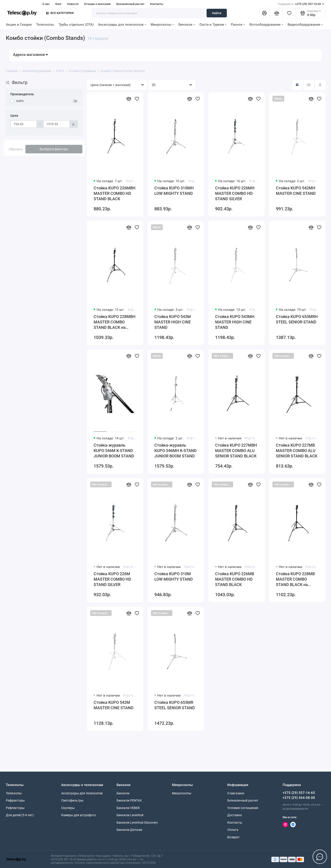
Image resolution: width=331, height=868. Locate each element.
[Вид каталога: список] (309, 85)
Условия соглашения (243, 808)
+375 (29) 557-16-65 (301, 4)
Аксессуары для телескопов (122, 25)
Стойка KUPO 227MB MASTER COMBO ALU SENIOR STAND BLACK (297, 451)
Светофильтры (72, 800)
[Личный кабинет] (264, 13)
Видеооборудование (305, 25)
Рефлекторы (15, 808)
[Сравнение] (277, 13)
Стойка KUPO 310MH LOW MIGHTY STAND (174, 191)
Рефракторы (15, 800)
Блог (58, 4)
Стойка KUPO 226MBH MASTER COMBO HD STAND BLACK (115, 193)
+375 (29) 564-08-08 (299, 798)
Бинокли (187, 25)
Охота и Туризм (213, 25)
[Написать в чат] (320, 857)
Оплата (233, 830)
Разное (238, 25)
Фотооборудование (266, 25)
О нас (46, 4)
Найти (217, 13)
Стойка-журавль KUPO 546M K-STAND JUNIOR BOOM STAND (114, 451)
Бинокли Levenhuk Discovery (137, 823)
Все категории (60, 13)
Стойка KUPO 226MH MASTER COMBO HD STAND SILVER (235, 193)
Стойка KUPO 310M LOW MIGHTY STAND (174, 576)
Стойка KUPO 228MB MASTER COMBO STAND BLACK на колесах (295, 579)
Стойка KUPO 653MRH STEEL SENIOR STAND (297, 319)
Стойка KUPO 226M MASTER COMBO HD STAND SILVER (112, 579)
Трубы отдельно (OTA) (76, 25)
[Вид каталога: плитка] (297, 85)
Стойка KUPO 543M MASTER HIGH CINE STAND (173, 322)
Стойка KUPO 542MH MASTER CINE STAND (296, 191)
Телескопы (45, 25)
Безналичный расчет (130, 4)
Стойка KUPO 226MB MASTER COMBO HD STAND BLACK (235, 579)
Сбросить (16, 149)
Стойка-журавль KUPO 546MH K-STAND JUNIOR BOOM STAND (176, 451)
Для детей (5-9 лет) (20, 815)
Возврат (233, 837)
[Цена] (24, 124)
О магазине (236, 793)
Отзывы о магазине (97, 4)
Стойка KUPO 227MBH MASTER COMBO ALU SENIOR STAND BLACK (236, 451)
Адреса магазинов (30, 55)
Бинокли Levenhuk (130, 815)
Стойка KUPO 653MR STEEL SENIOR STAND (175, 705)
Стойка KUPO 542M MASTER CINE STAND (114, 705)
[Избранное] (289, 13)
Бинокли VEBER (128, 808)
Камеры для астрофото (79, 815)
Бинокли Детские (129, 830)
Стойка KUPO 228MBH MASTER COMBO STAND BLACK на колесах (115, 322)
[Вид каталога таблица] (320, 85)
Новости (73, 4)
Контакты (157, 4)
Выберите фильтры (54, 149)
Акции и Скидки (19, 25)
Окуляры (68, 808)
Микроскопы (162, 25)
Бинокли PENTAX (129, 800)
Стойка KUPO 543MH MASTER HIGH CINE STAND (235, 322)
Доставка (235, 815)
